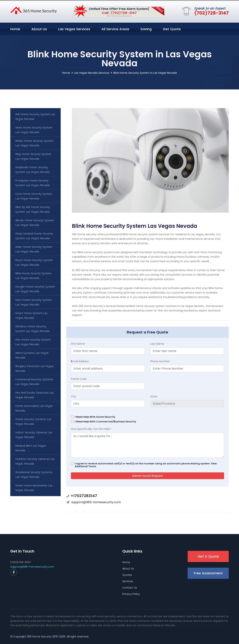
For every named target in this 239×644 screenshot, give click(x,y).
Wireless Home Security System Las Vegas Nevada (32, 329)
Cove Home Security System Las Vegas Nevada (34, 196)
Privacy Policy (131, 594)
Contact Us (130, 588)
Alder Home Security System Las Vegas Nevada (34, 249)
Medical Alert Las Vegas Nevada (31, 448)
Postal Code (79, 379)
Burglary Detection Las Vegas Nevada (34, 368)
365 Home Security (39, 637)
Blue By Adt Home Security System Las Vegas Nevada (33, 209)
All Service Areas (115, 29)
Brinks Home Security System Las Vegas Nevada (34, 143)
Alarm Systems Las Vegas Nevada (32, 355)
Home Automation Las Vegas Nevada (34, 408)
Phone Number (160, 361)
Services (128, 581)
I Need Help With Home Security (95, 417)
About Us (39, 29)
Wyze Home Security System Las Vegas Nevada (34, 262)
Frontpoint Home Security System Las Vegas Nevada (32, 183)
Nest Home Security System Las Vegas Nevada (34, 302)
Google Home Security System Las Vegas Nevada (35, 289)
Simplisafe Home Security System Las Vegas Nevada (32, 169)
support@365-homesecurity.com (96, 502)
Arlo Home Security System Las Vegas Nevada (33, 342)
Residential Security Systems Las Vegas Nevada (34, 474)
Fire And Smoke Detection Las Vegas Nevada (35, 395)
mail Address (80, 361)
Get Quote (172, 29)
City (74, 396)
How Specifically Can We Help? (91, 429)
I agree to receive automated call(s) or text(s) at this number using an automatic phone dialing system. (146, 465)
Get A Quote (208, 556)
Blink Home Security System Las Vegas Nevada (33, 276)
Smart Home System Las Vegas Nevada (31, 315)
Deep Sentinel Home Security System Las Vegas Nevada (34, 236)
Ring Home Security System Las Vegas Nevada (33, 156)
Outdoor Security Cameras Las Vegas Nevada (35, 461)
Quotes (127, 575)
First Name (78, 344)
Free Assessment (208, 573)
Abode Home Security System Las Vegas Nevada (35, 222)
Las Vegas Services (74, 29)
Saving (146, 29)
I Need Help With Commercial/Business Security (105, 422)
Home (15, 29)
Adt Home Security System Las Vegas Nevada (35, 116)
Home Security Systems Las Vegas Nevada (33, 421)
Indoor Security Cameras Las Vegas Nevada (34, 435)
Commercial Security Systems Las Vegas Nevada (34, 382)
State (154, 396)
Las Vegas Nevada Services (92, 73)
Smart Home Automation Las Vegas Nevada (34, 488)
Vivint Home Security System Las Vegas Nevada (34, 130)
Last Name (157, 344)
